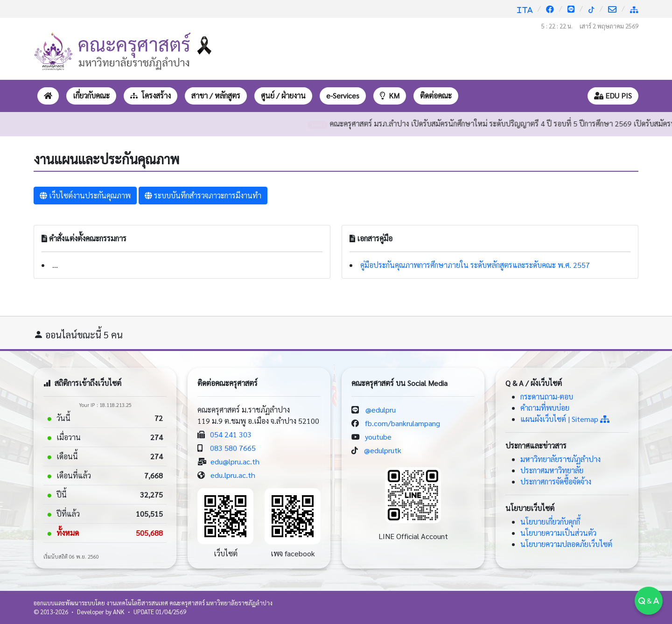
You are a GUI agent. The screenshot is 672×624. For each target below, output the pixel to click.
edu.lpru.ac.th (233, 475)
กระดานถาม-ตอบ (547, 396)
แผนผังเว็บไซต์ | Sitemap (565, 419)
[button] (91, 96)
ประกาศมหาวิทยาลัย (552, 470)
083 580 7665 (233, 448)
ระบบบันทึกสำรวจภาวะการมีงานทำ (203, 195)
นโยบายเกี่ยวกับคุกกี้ (550, 522)
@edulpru (381, 410)
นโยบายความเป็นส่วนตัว (558, 533)
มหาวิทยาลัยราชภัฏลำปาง (560, 459)
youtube (378, 437)
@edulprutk (383, 450)
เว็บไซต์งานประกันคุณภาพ (85, 195)
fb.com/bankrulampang (402, 423)
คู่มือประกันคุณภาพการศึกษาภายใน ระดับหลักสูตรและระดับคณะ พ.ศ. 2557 (475, 265)
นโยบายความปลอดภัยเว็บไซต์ (566, 544)
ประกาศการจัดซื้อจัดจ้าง (556, 481)
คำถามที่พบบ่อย (545, 408)
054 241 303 (231, 434)
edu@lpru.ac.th (235, 461)
